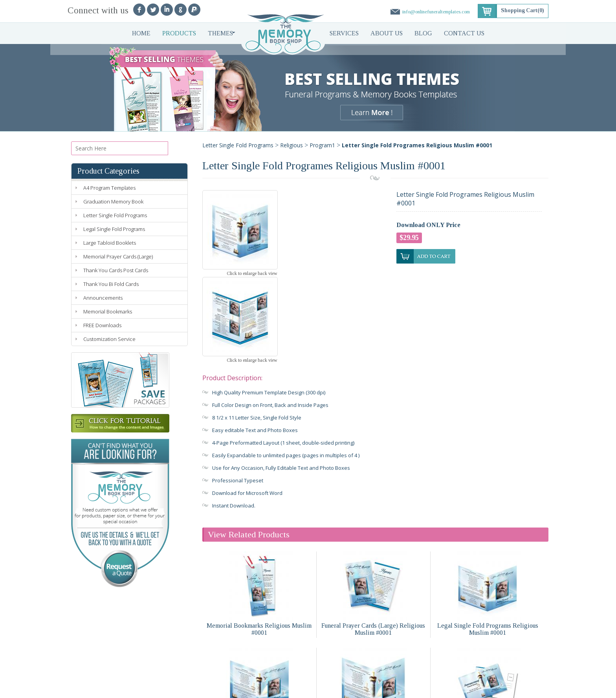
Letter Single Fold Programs (115, 215)
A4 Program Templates (109, 188)
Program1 (322, 145)
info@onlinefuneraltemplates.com (435, 12)
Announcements (103, 298)
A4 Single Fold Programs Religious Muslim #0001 (373, 638)
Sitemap (272, 689)
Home (141, 33)
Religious (291, 145)
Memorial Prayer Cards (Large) (118, 256)
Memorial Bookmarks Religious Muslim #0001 (259, 542)
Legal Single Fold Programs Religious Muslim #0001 (488, 542)
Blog (423, 33)
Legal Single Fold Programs (114, 229)
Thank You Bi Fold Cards (111, 284)
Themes (220, 33)
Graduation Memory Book (113, 202)
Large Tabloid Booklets (110, 243)
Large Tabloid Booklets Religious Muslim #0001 (259, 638)
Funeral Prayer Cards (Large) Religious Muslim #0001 (373, 542)
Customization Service (109, 339)
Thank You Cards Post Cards (116, 270)
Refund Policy (245, 689)
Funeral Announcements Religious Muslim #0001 (488, 638)
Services (344, 33)
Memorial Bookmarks (108, 311)
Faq (215, 675)
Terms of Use (211, 689)
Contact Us (464, 33)
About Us (387, 33)
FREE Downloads (102, 325)
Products (179, 33)
